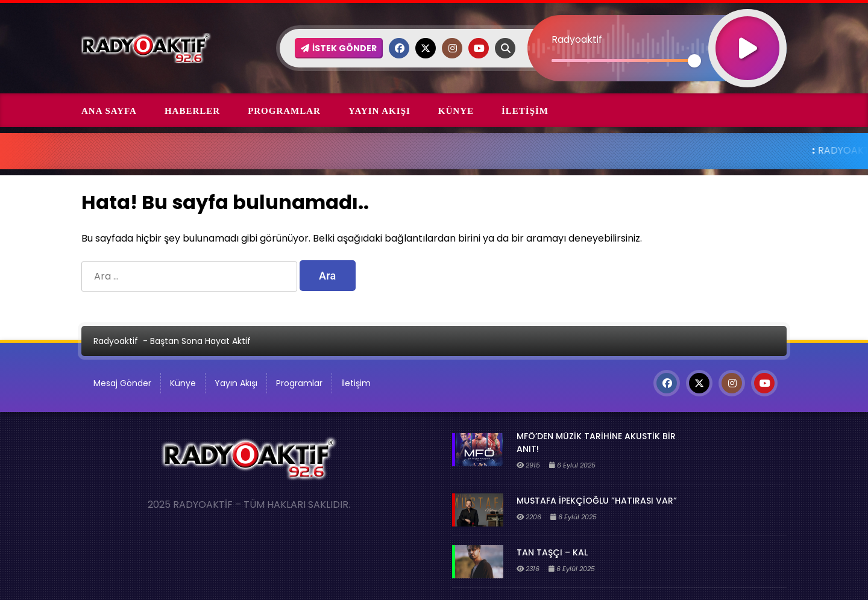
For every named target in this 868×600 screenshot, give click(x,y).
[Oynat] (747, 32)
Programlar (284, 111)
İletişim (525, 111)
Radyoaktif (116, 341)
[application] (657, 27)
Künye (456, 111)
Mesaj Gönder (122, 383)
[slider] (623, 61)
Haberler (192, 111)
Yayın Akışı (379, 111)
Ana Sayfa (109, 111)
